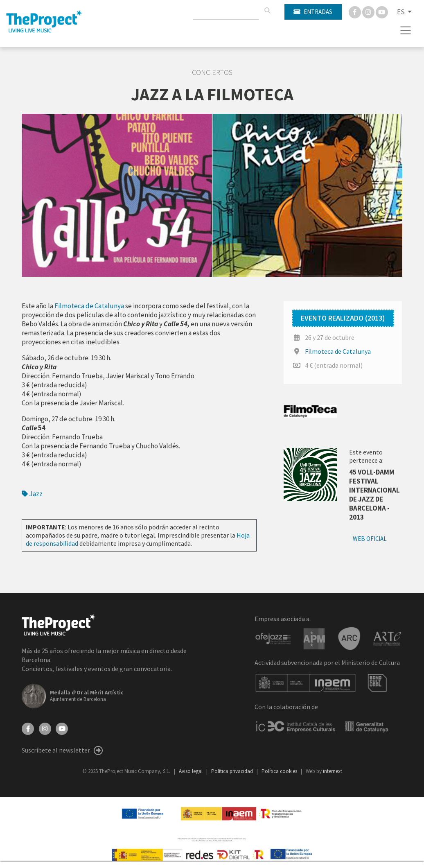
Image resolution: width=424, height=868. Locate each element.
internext (333, 771)
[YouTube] (62, 728)
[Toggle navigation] (406, 30)
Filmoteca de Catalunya (338, 351)
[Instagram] (369, 11)
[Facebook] (355, 11)
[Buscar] (267, 11)
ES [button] (401, 12)
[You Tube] (382, 11)
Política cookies (280, 771)
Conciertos (212, 72)
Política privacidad (233, 771)
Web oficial (370, 539)
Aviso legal (191, 771)
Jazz (32, 494)
